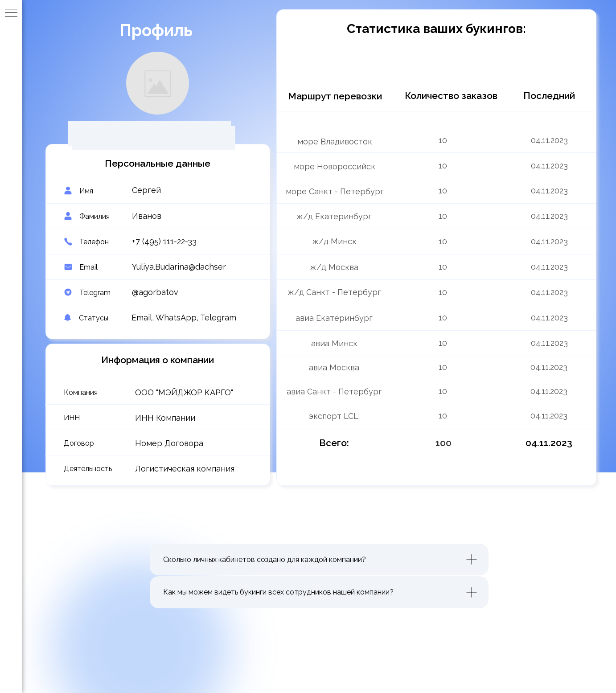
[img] (449, 367)
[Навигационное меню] (11, 13)
